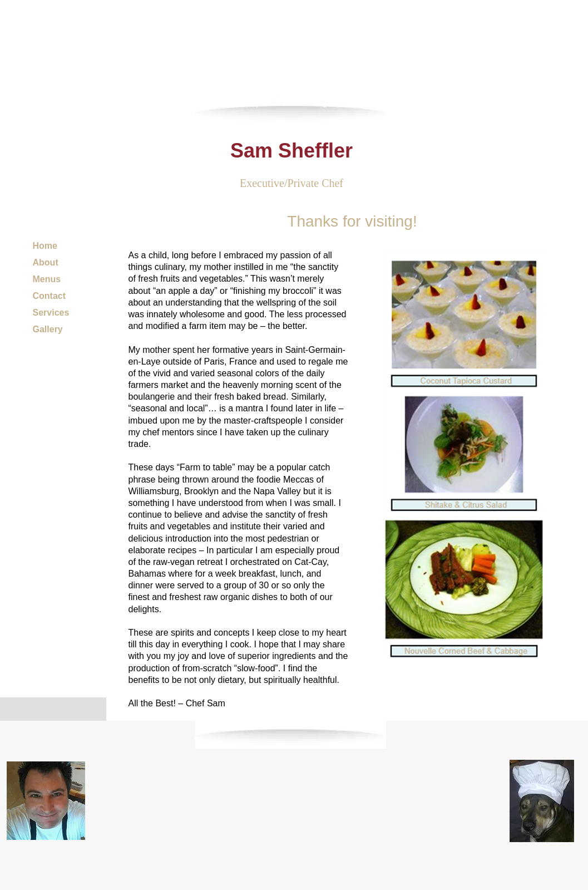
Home (45, 246)
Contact (50, 296)
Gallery (48, 329)
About (46, 262)
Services (51, 313)
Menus (47, 279)
